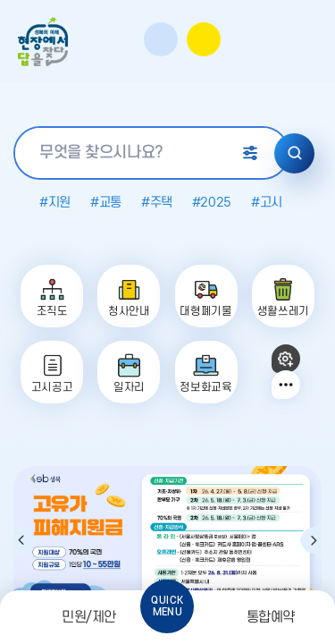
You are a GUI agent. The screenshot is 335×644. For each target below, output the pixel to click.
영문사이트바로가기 (276, 40)
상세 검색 (250, 153)
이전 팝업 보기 (24, 540)
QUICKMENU (167, 606)
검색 (294, 153)
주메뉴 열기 (309, 42)
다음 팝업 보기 (311, 540)
